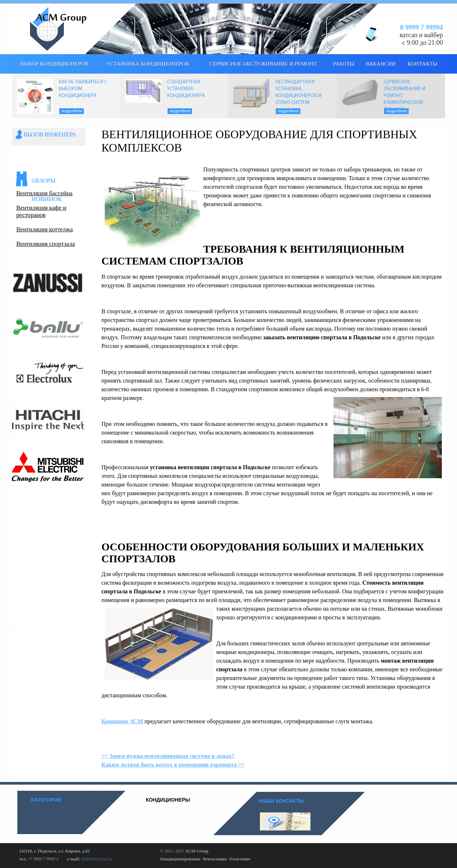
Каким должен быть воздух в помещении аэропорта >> (173, 765)
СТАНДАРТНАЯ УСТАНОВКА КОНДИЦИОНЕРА (186, 89)
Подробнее (71, 111)
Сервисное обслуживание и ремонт (263, 64)
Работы (344, 64)
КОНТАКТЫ (423, 64)
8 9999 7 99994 (421, 27)
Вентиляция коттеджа (45, 229)
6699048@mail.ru (97, 859)
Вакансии (381, 64)
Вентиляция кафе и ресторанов (41, 211)
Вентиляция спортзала (46, 244)
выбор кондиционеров (54, 64)
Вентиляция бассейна (44, 193)
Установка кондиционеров (148, 64)
